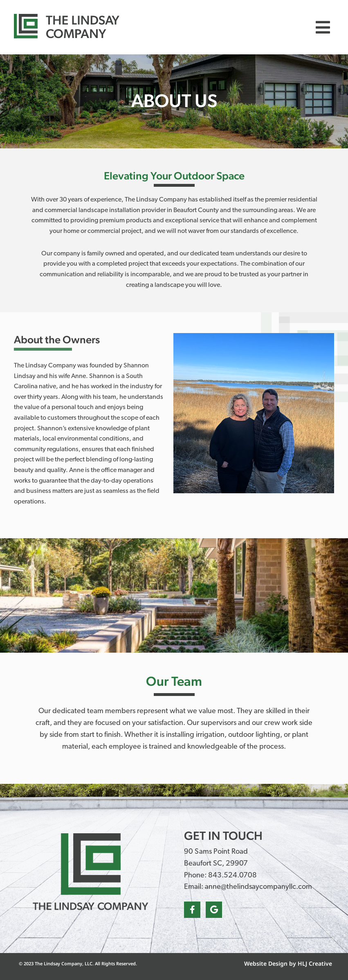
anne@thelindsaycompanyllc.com (258, 887)
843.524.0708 (232, 876)
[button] (323, 27)
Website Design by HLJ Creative (288, 963)
